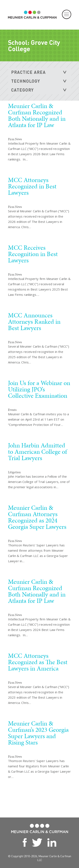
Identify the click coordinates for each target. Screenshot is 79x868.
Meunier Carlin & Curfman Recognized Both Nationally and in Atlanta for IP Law (37, 115)
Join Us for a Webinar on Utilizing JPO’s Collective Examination (39, 389)
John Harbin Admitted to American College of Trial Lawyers (37, 452)
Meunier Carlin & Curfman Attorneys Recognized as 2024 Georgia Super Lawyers (37, 517)
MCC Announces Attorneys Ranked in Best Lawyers (34, 322)
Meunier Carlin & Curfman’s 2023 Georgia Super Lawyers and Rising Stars (38, 733)
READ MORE (43, 174)
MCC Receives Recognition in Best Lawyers (33, 254)
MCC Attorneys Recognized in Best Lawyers (32, 186)
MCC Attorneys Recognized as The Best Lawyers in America (38, 662)
